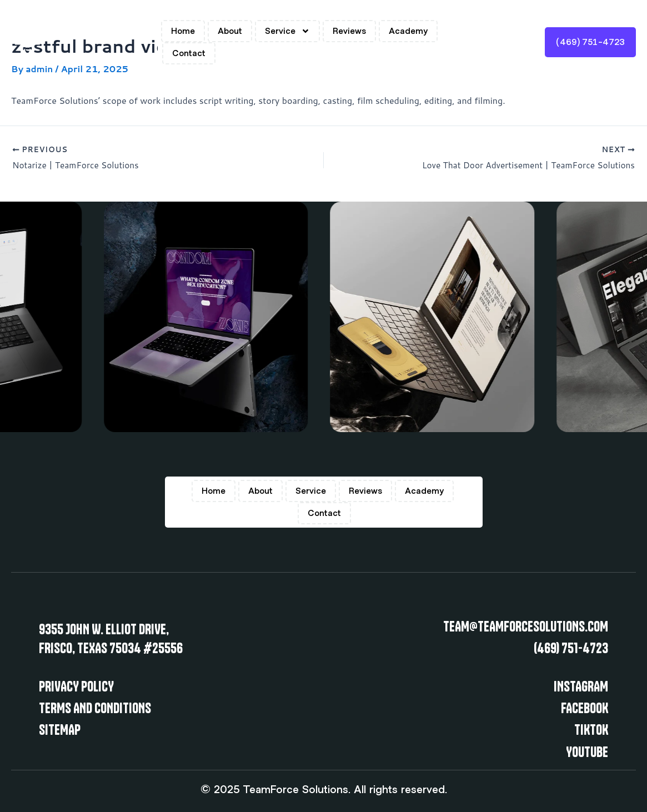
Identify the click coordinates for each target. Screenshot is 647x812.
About (230, 31)
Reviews (349, 31)
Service (287, 31)
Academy (408, 31)
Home (183, 31)
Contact (189, 53)
